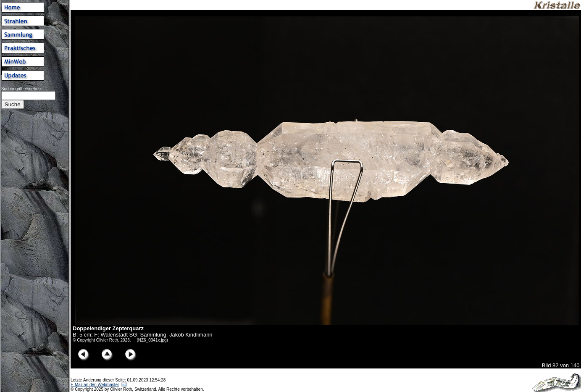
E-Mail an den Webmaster (95, 385)
